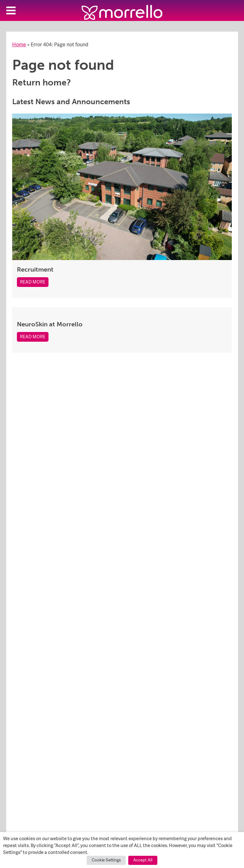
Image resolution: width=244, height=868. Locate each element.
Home (19, 45)
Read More (33, 282)
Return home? (42, 82)
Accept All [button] (143, 860)
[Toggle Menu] (11, 10)
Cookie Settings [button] (106, 860)
